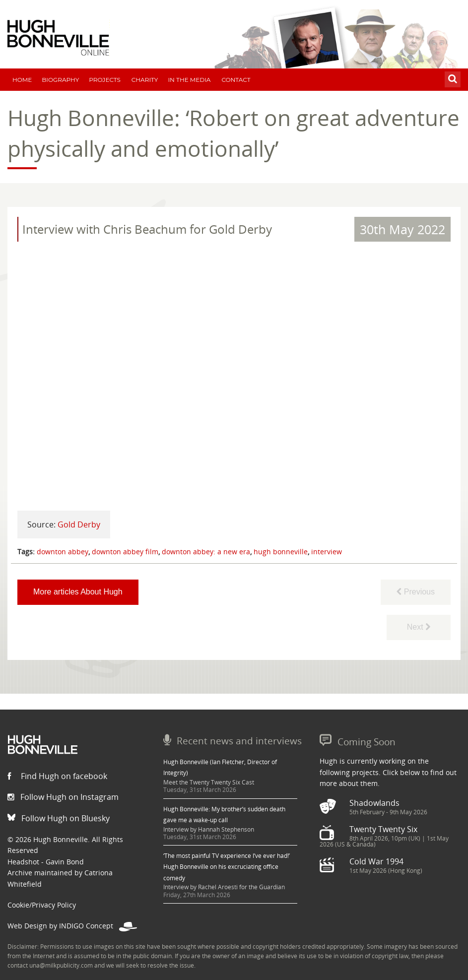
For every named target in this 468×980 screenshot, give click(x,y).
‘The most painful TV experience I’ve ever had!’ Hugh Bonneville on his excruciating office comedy (227, 867)
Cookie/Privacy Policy (42, 905)
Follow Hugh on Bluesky (59, 818)
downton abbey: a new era (206, 552)
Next (419, 627)
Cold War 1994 (376, 861)
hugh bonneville (281, 552)
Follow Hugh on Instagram (63, 797)
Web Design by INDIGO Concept (72, 926)
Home (22, 80)
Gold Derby (79, 524)
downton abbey (63, 552)
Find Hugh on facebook (57, 776)
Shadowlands (374, 803)
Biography (60, 80)
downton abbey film (125, 552)
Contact (236, 80)
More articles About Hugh (78, 592)
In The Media (189, 80)
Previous (416, 592)
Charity (145, 80)
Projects (105, 80)
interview (327, 552)
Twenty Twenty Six (383, 829)
